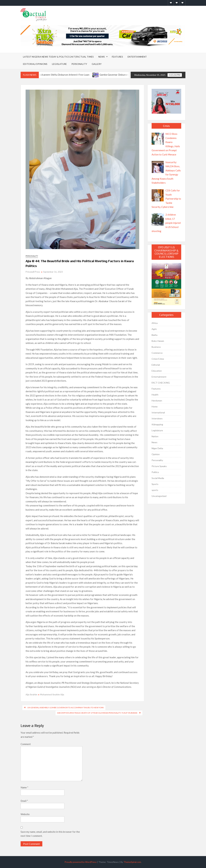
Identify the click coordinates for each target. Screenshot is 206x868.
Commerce (157, 353)
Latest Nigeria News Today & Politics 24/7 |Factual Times (58, 57)
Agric (154, 329)
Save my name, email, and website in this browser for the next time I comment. (50, 834)
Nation (155, 436)
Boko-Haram (158, 341)
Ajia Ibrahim (31, 694)
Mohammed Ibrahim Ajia (52, 694)
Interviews (157, 418)
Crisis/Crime (158, 359)
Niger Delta (157, 448)
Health (155, 395)
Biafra (154, 335)
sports (155, 490)
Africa (155, 323)
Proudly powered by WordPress (81, 862)
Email (24, 801)
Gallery (97, 64)
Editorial (156, 365)
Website (25, 814)
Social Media (158, 478)
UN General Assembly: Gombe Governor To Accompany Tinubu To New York (66, 708)
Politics (155, 472)
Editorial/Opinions (35, 64)
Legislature (59, 64)
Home (155, 407)
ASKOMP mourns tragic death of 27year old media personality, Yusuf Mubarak (97, 713)
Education (157, 371)
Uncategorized (159, 496)
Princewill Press (33, 272)
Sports (155, 484)
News (102, 57)
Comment (26, 744)
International (158, 412)
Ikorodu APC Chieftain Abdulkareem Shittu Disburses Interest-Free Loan (54, 75)
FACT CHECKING (161, 383)
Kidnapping (157, 424)
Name (24, 787)
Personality (79, 64)
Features (117, 57)
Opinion (156, 454)
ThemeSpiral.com (132, 862)
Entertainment (137, 57)
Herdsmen (157, 401)
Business (156, 347)
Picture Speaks (159, 466)
